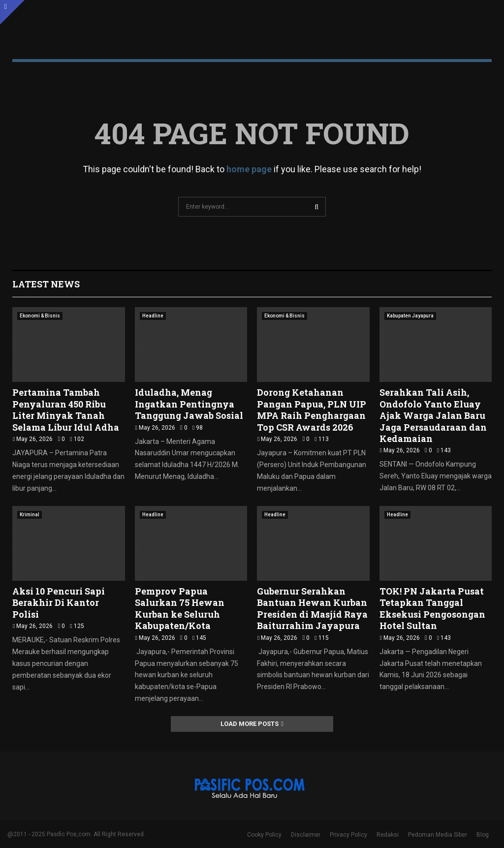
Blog (483, 835)
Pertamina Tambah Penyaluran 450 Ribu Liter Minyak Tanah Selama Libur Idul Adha (66, 409)
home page (249, 169)
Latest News (46, 284)
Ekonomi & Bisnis (40, 316)
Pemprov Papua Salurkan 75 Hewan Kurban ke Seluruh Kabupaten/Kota (180, 608)
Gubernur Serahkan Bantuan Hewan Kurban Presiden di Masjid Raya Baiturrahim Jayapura (312, 608)
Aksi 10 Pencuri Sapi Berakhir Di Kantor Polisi (59, 603)
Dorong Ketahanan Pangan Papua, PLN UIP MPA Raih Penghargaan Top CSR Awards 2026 (312, 409)
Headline (153, 316)
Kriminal (30, 515)
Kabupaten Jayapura (410, 316)
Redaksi (388, 835)
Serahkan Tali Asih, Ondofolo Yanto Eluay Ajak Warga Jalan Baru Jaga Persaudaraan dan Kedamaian (433, 415)
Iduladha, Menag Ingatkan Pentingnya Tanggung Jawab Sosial (189, 404)
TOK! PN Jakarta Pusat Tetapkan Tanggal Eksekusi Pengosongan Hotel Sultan (432, 608)
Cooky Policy (264, 835)
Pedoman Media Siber (438, 835)
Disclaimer (306, 835)
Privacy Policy (348, 835)
